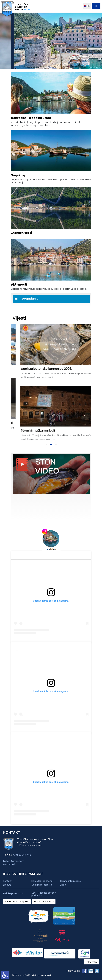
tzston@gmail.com (14, 861)
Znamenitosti (21, 233)
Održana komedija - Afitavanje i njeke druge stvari (50, 423)
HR (87, 6)
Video (63, 885)
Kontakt (7, 881)
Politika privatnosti (13, 893)
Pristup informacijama (17, 902)
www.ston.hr (10, 864)
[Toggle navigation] (96, 6)
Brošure (7, 885)
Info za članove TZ (44, 902)
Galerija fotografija (42, 885)
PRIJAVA (92, 962)
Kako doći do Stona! (42, 881)
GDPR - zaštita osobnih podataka (44, 894)
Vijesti (19, 318)
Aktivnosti (19, 285)
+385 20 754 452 (22, 855)
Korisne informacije (70, 881)
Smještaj (18, 175)
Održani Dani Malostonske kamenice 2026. (44, 369)
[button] (39, 64)
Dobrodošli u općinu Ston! (31, 118)
